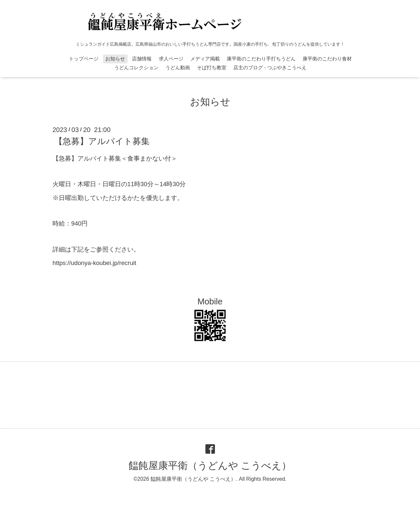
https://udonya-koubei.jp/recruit (94, 263)
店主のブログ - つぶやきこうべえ (270, 67)
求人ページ (171, 59)
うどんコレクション (136, 67)
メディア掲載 (205, 59)
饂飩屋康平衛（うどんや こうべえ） (210, 465)
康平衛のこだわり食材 (327, 59)
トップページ (84, 59)
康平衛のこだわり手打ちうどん (261, 59)
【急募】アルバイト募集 (102, 141)
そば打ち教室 (212, 67)
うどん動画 (178, 67)
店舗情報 (142, 59)
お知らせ (115, 59)
